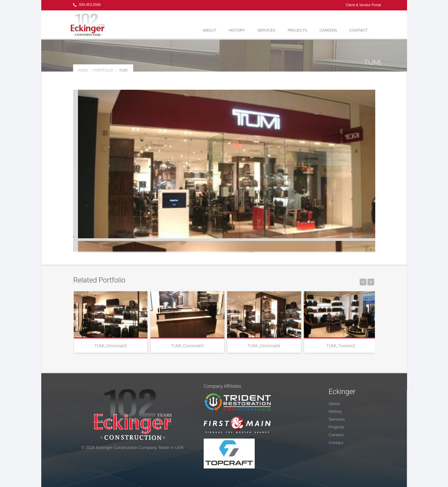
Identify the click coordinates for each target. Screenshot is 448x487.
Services (266, 30)
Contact (358, 30)
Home (83, 70)
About (209, 30)
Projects (298, 30)
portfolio (104, 70)
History (237, 30)
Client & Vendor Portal (363, 5)
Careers (328, 30)
